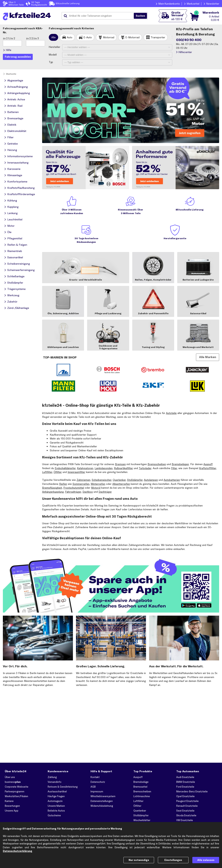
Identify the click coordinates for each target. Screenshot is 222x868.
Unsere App (12, 811)
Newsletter (213, 4)
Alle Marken (208, 357)
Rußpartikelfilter (123, 468)
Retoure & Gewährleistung (63, 787)
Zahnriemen (83, 480)
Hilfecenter (185, 52)
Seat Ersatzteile (185, 811)
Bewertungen (12, 806)
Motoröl (96, 488)
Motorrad (109, 37)
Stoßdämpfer (135, 480)
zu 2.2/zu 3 (32, 38)
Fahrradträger (73, 492)
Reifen (63, 484)
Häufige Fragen (56, 796)
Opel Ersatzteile (185, 796)
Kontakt (95, 777)
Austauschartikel (57, 791)
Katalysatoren (85, 468)
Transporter (158, 37)
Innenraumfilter (76, 472)
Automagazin (55, 801)
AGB (93, 787)
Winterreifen (98, 484)
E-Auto (88, 37)
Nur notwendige (139, 860)
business (13, 782)
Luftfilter (47, 472)
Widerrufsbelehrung (102, 806)
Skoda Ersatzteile (186, 815)
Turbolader (145, 468)
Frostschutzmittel (74, 488)
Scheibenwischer (102, 480)
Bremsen (120, 464)
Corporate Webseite (17, 787)
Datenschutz (98, 782)
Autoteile (171, 413)
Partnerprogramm (15, 791)
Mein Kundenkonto (169, 4)
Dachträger (105, 492)
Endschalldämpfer (65, 468)
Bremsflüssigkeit (52, 488)
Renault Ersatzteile (187, 806)
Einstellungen (173, 860)
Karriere (9, 801)
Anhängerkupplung (53, 492)
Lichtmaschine (142, 796)
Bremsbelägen (180, 464)
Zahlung (52, 777)
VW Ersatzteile (185, 820)
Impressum (97, 791)
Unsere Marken (56, 806)
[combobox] (99, 16)
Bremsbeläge (141, 782)
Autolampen (151, 480)
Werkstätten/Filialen (16, 796)
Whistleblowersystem (103, 796)
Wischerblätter (142, 820)
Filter (174, 468)
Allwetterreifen (121, 484)
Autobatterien (172, 480)
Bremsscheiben (157, 464)
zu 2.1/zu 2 (9, 38)
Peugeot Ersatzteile (187, 801)
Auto (70, 37)
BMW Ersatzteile (186, 782)
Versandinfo (55, 782)
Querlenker (119, 480)
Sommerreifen (81, 484)
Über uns (10, 777)
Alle (53, 37)
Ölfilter (58, 472)
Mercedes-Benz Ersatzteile (192, 791)
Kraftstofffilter (208, 468)
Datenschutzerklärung (18, 851)
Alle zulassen (206, 860)
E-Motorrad (132, 37)
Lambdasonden (104, 468)
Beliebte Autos (56, 811)
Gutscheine (54, 815)
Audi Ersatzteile (185, 777)
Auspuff (208, 464)
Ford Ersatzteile (185, 787)
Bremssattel (140, 787)
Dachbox (88, 492)
